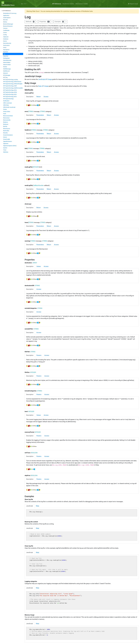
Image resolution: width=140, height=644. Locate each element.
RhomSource (7, 129)
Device (5, 41)
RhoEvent (6, 124)
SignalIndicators (7, 141)
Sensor (5, 137)
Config (5, 35)
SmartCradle (7, 139)
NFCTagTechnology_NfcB (10, 92)
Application (6, 15)
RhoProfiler (6, 131)
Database (6, 39)
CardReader (6, 30)
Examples (59, 22)
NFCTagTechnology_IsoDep (10, 80)
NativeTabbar (7, 62)
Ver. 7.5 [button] (23, 4)
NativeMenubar (7, 60)
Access (46, 97)
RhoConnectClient (8, 116)
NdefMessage (7, 69)
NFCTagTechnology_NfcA (10, 90)
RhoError (6, 122)
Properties (45, 22)
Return (39, 97)
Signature (6, 144)
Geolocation (6, 45)
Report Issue (133, 4)
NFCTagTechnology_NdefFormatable (13, 88)
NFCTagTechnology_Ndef (10, 86)
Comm (5, 33)
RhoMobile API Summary (10, 13)
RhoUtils (5, 133)
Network (5, 73)
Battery (5, 22)
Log (4, 54)
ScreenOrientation (8, 135)
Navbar (5, 67)
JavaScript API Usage (45, 79)
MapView (6, 56)
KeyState (6, 52)
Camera (5, 28)
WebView (6, 152)
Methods (30, 22)
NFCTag (5, 77)
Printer (5, 109)
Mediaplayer (6, 58)
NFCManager (7, 75)
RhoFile (5, 126)
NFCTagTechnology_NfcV (10, 97)
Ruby (37, 506)
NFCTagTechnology (8, 99)
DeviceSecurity (7, 43)
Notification (6, 101)
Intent (5, 47)
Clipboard (6, 37)
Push (5, 114)
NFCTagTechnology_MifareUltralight (13, 84)
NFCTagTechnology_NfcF (10, 94)
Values (39, 266)
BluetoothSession (8, 26)
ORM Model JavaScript (9, 107)
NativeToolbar (7, 65)
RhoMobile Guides (68, 4)
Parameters (40, 115)
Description (30, 97)
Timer (5, 150)
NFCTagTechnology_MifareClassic (12, 82)
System (5, 148)
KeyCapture (6, 50)
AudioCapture (7, 18)
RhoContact (6, 118)
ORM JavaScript (7, 103)
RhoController (7, 120)
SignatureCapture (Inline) (10, 146)
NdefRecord (6, 71)
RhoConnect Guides (82, 4)
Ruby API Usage (43, 86)
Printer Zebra (7, 111)
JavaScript (30, 506)
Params (39, 355)
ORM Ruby (6, 105)
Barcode (5, 20)
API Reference (57, 4)
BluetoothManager (8, 24)
